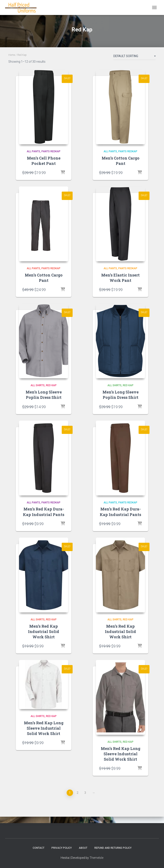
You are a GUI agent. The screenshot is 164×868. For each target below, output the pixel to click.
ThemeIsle (96, 858)
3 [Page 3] (85, 793)
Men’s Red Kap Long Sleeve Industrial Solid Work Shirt (44, 728)
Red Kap (51, 385)
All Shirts (38, 385)
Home (12, 55)
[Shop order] (135, 57)
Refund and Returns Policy (113, 848)
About (83, 848)
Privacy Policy (62, 848)
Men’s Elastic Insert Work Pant (120, 278)
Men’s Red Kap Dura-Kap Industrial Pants (44, 512)
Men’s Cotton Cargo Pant (121, 161)
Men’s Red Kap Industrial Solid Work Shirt (44, 631)
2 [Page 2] (78, 793)
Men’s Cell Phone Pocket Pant (44, 161)
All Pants (33, 151)
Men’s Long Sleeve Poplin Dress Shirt (44, 395)
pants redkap (51, 151)
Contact (39, 848)
